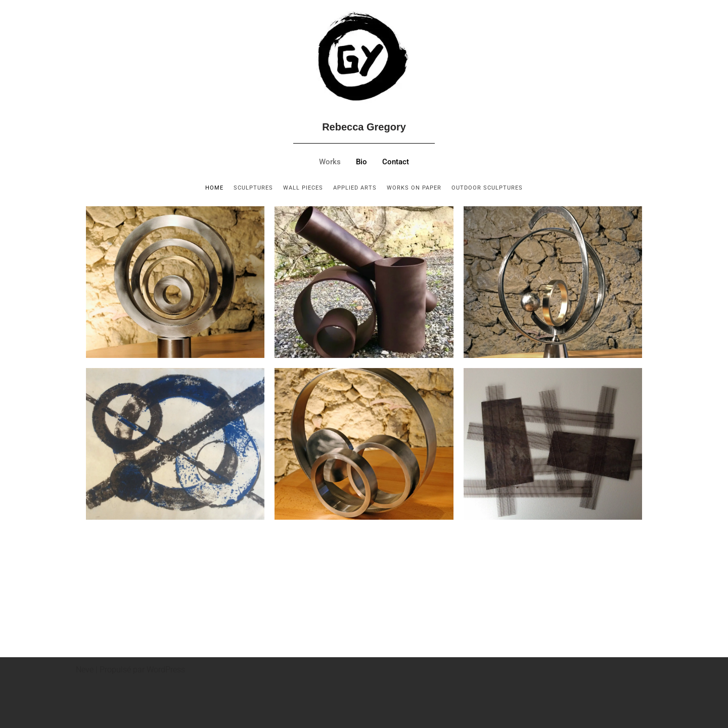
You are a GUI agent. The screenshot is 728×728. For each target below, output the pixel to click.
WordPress (166, 670)
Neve (85, 670)
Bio (361, 162)
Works (330, 162)
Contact (396, 162)
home (214, 188)
